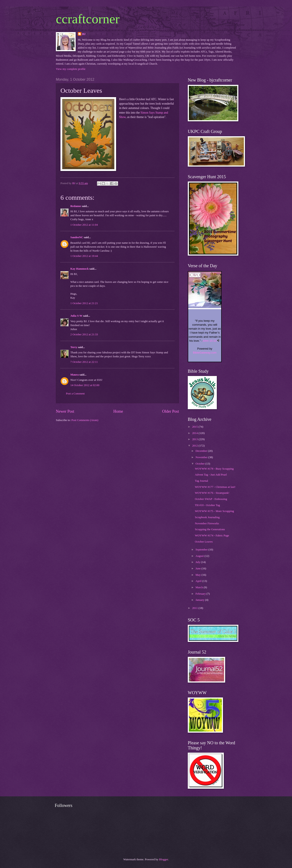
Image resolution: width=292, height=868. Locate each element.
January (200, 600)
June (198, 568)
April (199, 581)
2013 (195, 439)
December (202, 451)
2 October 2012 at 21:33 (84, 334)
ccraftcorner (88, 19)
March (200, 587)
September (202, 550)
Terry (74, 347)
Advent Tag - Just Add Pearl (211, 475)
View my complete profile (71, 69)
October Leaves (204, 542)
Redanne (76, 206)
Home (118, 411)
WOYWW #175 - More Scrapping (214, 511)
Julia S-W (76, 316)
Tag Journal (201, 481)
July (198, 562)
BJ (84, 34)
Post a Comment (75, 394)
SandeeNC (77, 237)
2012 (195, 446)
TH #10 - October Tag (207, 505)
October (200, 464)
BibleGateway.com (205, 353)
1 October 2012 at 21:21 (84, 303)
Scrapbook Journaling (207, 517)
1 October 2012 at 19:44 (84, 256)
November (202, 457)
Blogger (163, 859)
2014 (195, 433)
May (198, 575)
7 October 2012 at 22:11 (84, 362)
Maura (75, 375)
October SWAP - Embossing (211, 499)
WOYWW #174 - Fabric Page (212, 536)
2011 (195, 608)
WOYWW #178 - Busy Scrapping (214, 469)
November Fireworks (207, 523)
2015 (195, 427)
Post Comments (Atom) (85, 420)
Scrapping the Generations (210, 529)
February (201, 594)
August (200, 556)
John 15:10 (210, 341)
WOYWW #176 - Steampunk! (212, 493)
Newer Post (65, 411)
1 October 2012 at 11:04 (84, 225)
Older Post (171, 411)
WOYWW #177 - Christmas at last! (215, 487)
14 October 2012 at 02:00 (85, 385)
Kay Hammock (79, 269)
